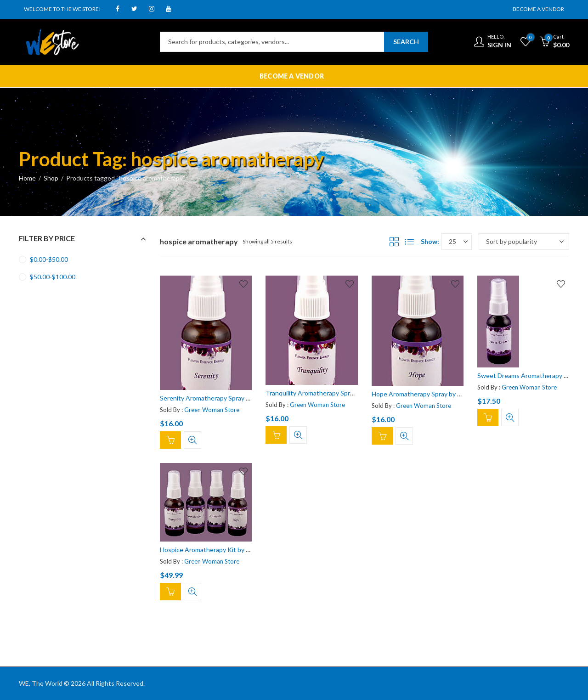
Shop (51, 178)
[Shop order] (524, 242)
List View (409, 242)
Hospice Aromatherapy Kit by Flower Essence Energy (236, 550)
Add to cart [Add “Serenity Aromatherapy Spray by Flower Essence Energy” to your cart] (170, 440)
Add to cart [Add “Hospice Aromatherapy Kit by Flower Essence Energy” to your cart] (170, 592)
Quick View (192, 440)
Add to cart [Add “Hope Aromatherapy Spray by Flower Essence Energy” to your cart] (382, 436)
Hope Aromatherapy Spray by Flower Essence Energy (448, 394)
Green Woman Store (212, 410)
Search (406, 42)
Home (27, 178)
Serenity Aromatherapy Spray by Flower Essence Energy (240, 398)
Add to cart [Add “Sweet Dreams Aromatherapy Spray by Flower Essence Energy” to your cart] (488, 418)
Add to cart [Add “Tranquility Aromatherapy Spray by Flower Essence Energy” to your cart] (276, 435)
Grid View (394, 242)
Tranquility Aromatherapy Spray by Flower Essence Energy (349, 393)
